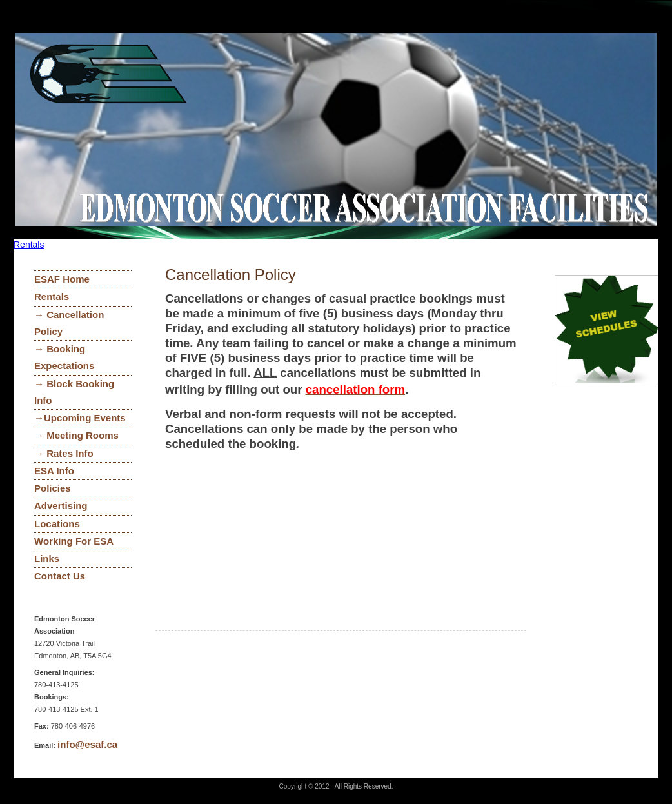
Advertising (61, 506)
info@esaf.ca (87, 744)
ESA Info (54, 471)
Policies (53, 488)
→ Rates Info (64, 453)
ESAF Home (62, 279)
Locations (57, 524)
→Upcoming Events (80, 418)
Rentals (29, 245)
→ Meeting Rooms (76, 435)
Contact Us (60, 576)
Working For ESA (74, 541)
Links (47, 558)
